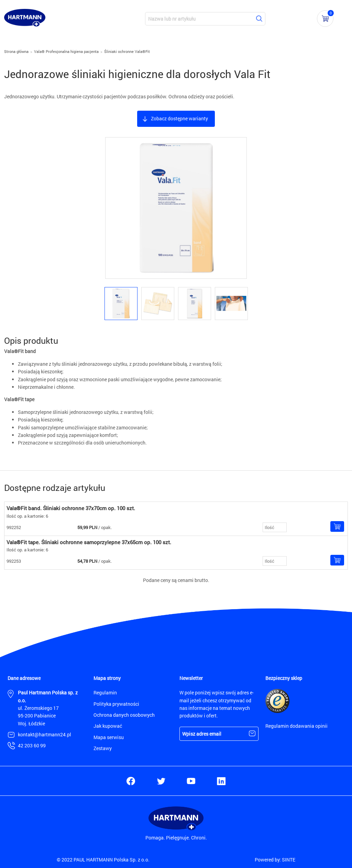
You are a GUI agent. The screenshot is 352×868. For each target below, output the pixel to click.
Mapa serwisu (109, 737)
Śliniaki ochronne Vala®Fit (127, 51)
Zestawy (103, 748)
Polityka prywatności (116, 704)
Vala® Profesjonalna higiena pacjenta (66, 51)
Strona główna (16, 51)
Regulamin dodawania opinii (296, 726)
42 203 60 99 (32, 745)
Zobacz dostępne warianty (179, 118)
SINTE (289, 860)
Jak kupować (108, 726)
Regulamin (105, 693)
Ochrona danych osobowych (124, 715)
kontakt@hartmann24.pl (45, 734)
